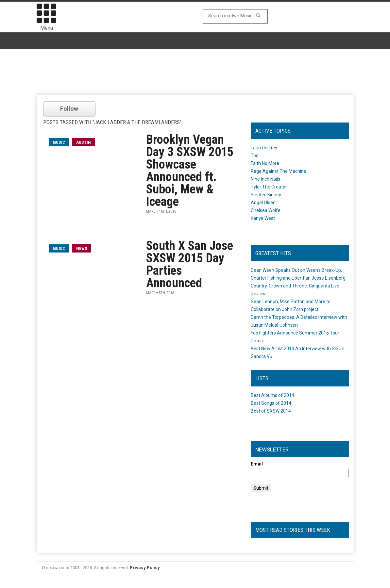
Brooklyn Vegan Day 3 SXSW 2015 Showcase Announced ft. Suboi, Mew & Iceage (190, 171)
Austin (84, 142)
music (59, 142)
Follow (69, 109)
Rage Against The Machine (279, 171)
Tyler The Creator (269, 187)
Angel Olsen (263, 203)
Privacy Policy (145, 568)
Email (257, 464)
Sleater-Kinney (266, 195)
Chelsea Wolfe (266, 210)
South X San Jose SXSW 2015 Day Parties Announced (190, 264)
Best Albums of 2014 (272, 395)
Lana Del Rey (264, 148)
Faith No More (265, 163)
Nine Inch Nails (265, 179)
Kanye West (263, 218)
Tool (255, 155)
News (82, 248)
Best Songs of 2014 (271, 403)
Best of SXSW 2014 (271, 411)
